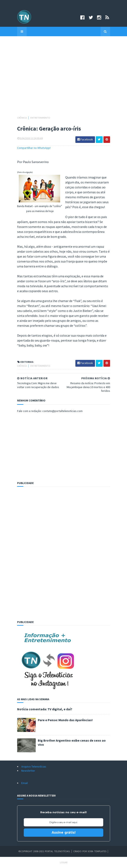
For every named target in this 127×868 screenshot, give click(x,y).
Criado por (80, 851)
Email (24, 783)
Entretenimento (40, 118)
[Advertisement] (64, 78)
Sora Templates (97, 851)
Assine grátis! (64, 832)
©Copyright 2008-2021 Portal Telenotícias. (44, 851)
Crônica (22, 118)
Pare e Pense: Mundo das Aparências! (65, 720)
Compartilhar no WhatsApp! (34, 148)
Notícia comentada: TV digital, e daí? (45, 709)
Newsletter (28, 771)
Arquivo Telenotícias (34, 766)
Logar (64, 862)
